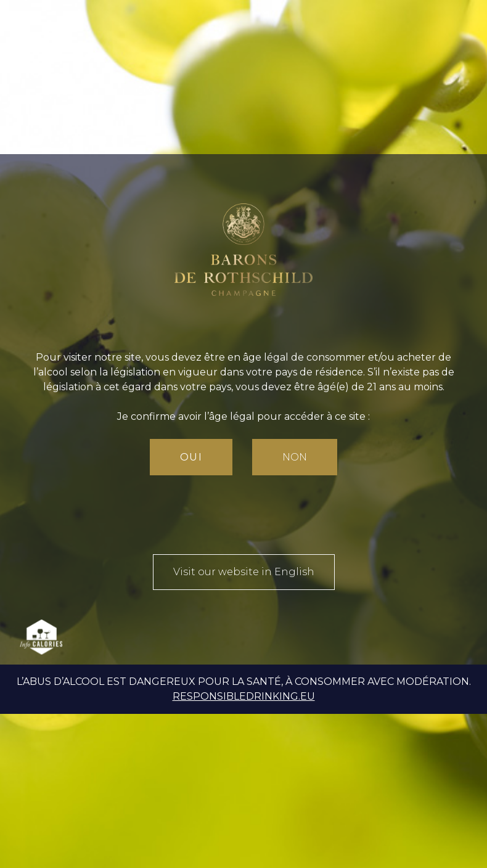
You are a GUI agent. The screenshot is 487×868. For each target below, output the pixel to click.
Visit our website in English (244, 572)
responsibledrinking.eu (244, 696)
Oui (191, 457)
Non (295, 457)
